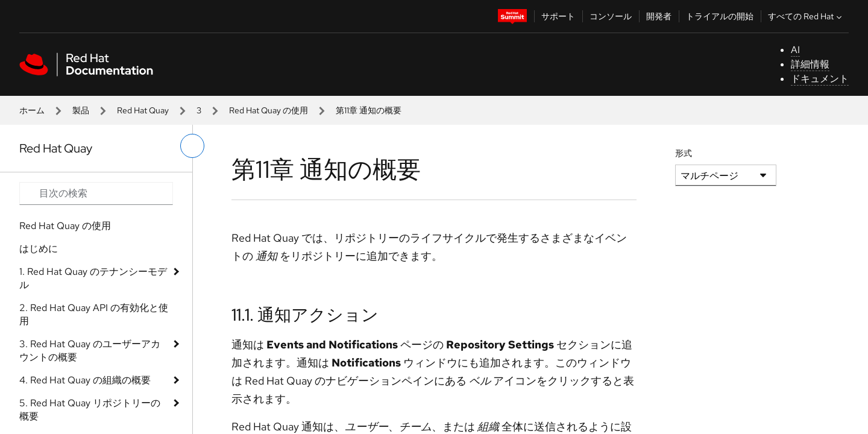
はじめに (39, 249)
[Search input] (96, 193)
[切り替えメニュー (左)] (192, 146)
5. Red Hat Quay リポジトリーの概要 (90, 410)
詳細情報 (810, 64)
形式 (684, 153)
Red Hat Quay (143, 110)
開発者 (659, 16)
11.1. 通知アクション (305, 315)
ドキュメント (820, 79)
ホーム (32, 110)
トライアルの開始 (720, 16)
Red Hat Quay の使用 (269, 110)
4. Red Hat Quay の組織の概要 (85, 380)
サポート (558, 16)
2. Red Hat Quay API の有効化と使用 (94, 314)
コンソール (611, 16)
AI (795, 50)
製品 (81, 110)
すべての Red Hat (806, 16)
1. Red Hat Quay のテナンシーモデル (93, 278)
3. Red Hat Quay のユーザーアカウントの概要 (90, 351)
